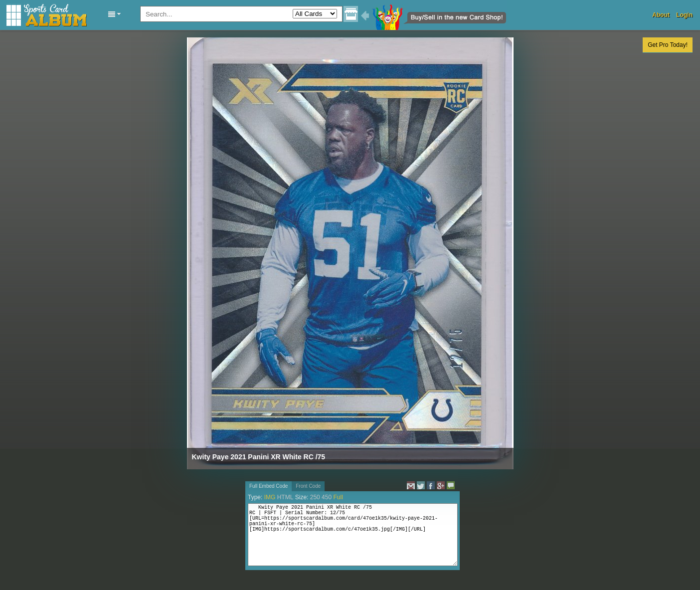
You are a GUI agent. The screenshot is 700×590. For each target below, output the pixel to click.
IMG (270, 497)
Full (338, 497)
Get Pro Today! (668, 45)
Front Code (308, 486)
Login (684, 15)
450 (327, 497)
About (661, 15)
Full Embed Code (268, 486)
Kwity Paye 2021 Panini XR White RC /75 (259, 457)
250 (315, 497)
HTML (285, 497)
